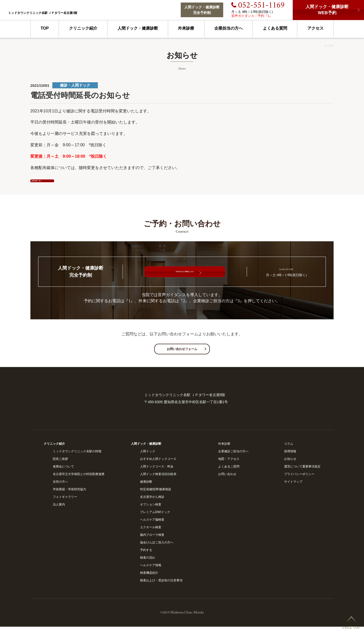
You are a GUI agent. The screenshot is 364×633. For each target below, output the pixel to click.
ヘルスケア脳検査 (152, 526)
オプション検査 (151, 511)
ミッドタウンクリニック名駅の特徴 (77, 458)
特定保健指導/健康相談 (156, 496)
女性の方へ (60, 488)
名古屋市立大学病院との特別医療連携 (79, 480)
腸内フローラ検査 (152, 541)
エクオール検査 (151, 534)
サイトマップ (293, 488)
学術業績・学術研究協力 (70, 496)
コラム (289, 450)
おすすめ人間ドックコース (158, 465)
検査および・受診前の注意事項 (161, 587)
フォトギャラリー (65, 503)
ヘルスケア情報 (151, 571)
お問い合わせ (227, 480)
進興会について (63, 473)
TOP (45, 28)
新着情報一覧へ (66, 183)
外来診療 (186, 28)
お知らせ (328, 45)
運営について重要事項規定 (302, 473)
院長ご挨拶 (60, 465)
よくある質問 (275, 28)
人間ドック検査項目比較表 (158, 480)
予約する (146, 556)
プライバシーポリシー (299, 480)
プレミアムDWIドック (155, 518)
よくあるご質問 (229, 473)
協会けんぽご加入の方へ (157, 549)
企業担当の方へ (229, 28)
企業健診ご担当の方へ (233, 458)
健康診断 (146, 488)
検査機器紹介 (149, 579)
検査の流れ (148, 564)
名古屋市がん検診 (152, 503)
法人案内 (59, 511)
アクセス (315, 28)
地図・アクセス (229, 465)
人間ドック (148, 458)
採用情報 (290, 458)
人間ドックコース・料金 (157, 473)
